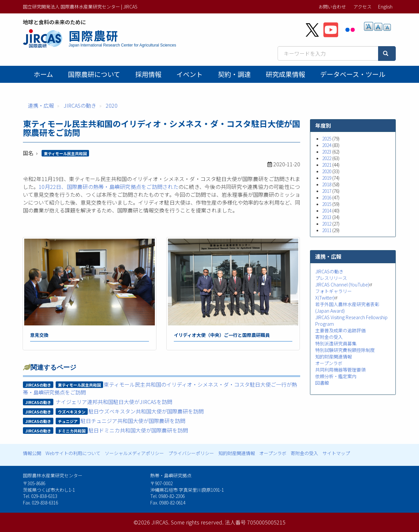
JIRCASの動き (80, 105)
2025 (327, 138)
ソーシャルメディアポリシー (134, 453)
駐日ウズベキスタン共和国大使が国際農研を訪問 (146, 411)
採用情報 (148, 74)
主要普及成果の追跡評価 (340, 330)
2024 (327, 145)
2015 (327, 204)
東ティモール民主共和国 (65, 153)
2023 (327, 152)
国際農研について (94, 74)
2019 (327, 178)
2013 (327, 217)
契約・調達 (234, 74)
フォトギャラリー (334, 291)
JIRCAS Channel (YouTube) (345, 284)
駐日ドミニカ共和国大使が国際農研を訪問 (138, 430)
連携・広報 (41, 105)
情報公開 (32, 453)
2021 (327, 165)
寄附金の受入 (329, 337)
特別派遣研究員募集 (336, 343)
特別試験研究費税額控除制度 (345, 350)
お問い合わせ (332, 7)
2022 (327, 158)
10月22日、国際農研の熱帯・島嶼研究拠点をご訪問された (108, 187)
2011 (327, 230)
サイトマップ (336, 453)
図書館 (322, 383)
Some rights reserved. (197, 522)
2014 (327, 211)
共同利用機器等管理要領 (340, 370)
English (385, 7)
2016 (327, 197)
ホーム (43, 74)
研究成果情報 (285, 74)
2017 (327, 191)
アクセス (363, 7)
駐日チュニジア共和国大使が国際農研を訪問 (133, 421)
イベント (190, 74)
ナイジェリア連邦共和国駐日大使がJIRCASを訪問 (114, 402)
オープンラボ (329, 363)
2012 (327, 224)
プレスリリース (331, 278)
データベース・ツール (353, 74)
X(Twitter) (327, 298)
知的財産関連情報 (334, 357)
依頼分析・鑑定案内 (336, 376)
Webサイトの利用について (73, 453)
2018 (327, 184)
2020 (112, 105)
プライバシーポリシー (191, 453)
